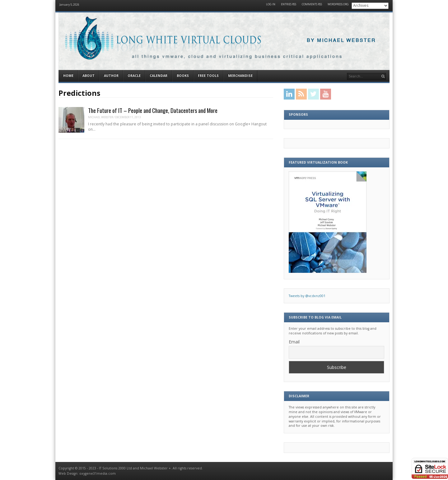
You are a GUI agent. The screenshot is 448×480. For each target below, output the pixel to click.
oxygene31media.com (98, 473)
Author (111, 76)
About (89, 76)
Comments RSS (312, 5)
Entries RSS (289, 5)
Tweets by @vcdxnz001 (307, 296)
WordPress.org (338, 5)
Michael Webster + (155, 468)
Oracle (134, 76)
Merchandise (240, 76)
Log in (271, 5)
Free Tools (208, 76)
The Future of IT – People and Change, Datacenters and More (153, 110)
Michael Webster (100, 117)
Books (183, 76)
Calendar (159, 76)
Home (68, 76)
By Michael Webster (341, 41)
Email (294, 342)
